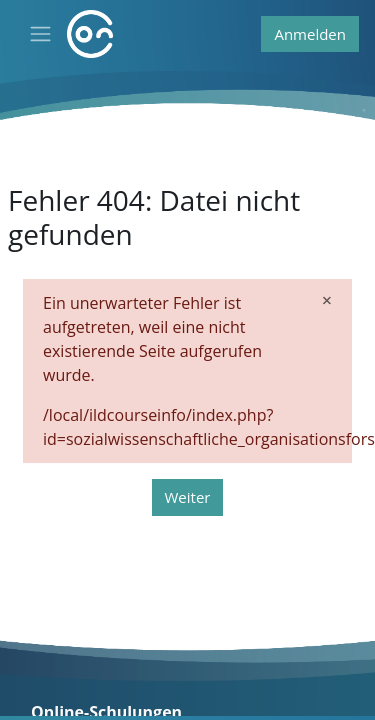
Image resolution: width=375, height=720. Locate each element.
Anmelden (310, 34)
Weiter (188, 497)
